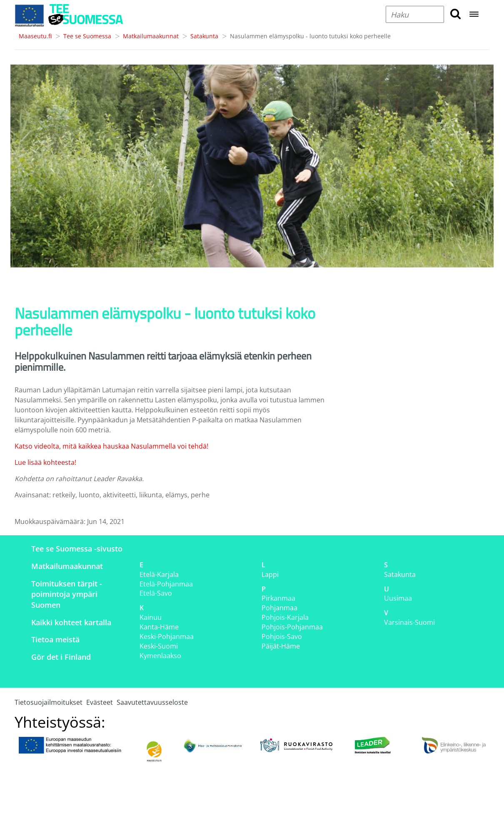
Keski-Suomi (159, 646)
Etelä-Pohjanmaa (166, 584)
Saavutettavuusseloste (152, 702)
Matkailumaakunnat (151, 36)
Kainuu (151, 617)
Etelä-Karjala (159, 574)
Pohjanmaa (279, 608)
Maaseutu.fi (35, 36)
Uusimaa (398, 598)
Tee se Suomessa (87, 36)
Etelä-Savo (156, 593)
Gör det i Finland (61, 657)
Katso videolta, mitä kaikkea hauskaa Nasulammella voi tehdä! (111, 446)
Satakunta (204, 36)
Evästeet (100, 702)
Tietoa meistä (55, 639)
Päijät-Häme (281, 646)
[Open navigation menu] (474, 15)
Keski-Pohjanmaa (167, 636)
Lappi (270, 574)
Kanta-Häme (159, 627)
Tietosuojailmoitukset (49, 702)
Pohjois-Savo (282, 636)
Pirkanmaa (278, 598)
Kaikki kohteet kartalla (71, 622)
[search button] (455, 14)
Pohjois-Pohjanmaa (292, 627)
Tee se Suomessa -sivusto (77, 549)
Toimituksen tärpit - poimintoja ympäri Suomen (67, 594)
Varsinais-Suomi (409, 622)
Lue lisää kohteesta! (45, 462)
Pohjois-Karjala (285, 617)
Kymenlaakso (160, 656)
